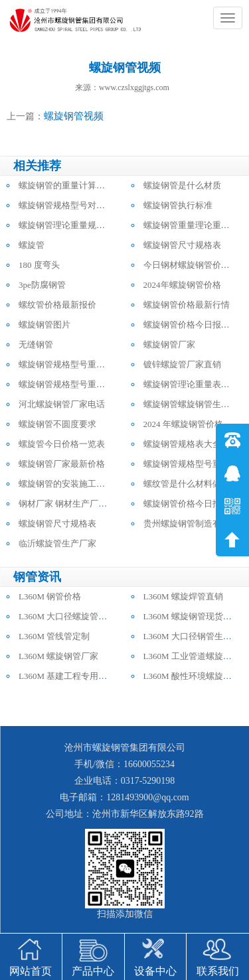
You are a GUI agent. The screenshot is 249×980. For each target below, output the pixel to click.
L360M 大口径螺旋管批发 (67, 616)
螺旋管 (32, 245)
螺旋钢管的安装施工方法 (66, 484)
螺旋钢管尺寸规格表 (182, 245)
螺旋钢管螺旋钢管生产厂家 (195, 404)
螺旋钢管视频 (74, 116)
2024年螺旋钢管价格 (182, 285)
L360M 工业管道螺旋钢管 (192, 656)
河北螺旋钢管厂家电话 (62, 404)
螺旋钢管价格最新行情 (187, 305)
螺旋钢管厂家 (169, 344)
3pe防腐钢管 (42, 285)
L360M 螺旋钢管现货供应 (192, 616)
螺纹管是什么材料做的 (187, 484)
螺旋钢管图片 (44, 325)
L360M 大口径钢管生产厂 (192, 636)
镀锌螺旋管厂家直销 (182, 364)
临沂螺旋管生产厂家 (57, 543)
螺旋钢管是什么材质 (182, 185)
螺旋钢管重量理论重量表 (191, 225)
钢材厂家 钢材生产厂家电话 (71, 504)
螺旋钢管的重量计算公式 (66, 185)
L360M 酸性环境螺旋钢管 (192, 676)
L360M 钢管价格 (50, 596)
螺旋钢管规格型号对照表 (66, 205)
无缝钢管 (36, 344)
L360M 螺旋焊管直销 (183, 596)
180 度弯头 (39, 265)
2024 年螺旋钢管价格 (183, 424)
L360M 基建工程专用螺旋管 (71, 676)
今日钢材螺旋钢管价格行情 (195, 265)
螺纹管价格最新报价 (57, 305)
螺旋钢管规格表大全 (182, 444)
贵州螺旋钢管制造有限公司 (195, 523)
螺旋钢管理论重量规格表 (66, 225)
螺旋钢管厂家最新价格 (62, 464)
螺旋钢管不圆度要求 (57, 424)
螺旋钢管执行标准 (178, 205)
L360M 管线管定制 (54, 636)
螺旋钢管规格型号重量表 (66, 364)
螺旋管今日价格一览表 (62, 444)
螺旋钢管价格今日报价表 (191, 325)
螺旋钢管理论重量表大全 (191, 384)
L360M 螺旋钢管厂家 (58, 656)
